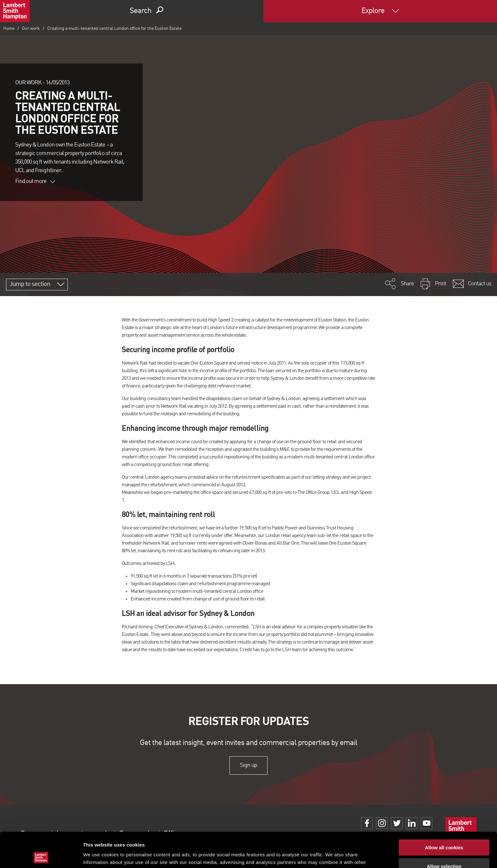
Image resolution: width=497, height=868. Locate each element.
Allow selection (444, 831)
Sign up (248, 765)
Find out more (35, 181)
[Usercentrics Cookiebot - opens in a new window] (41, 856)
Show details (333, 855)
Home (9, 29)
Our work (31, 29)
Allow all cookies (444, 812)
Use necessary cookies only (444, 849)
